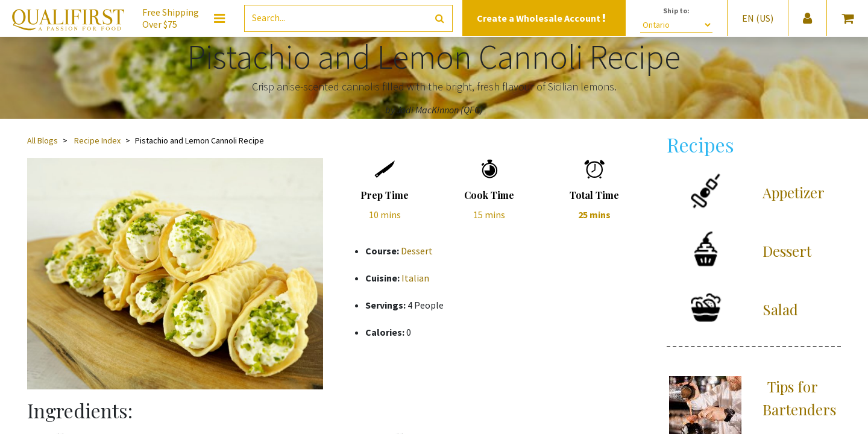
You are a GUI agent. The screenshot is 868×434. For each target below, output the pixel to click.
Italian (415, 278)
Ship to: (676, 11)
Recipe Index (97, 140)
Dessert (417, 251)
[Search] (440, 18)
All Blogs (42, 140)
